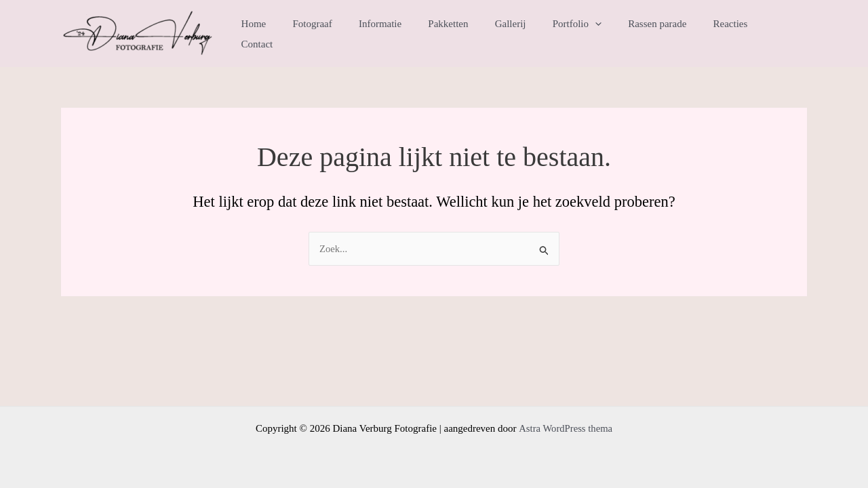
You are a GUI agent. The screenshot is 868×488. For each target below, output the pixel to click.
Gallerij (526, 34)
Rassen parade (660, 34)
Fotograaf (347, 34)
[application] (605, 34)
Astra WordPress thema (565, 428)
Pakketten (470, 34)
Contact (781, 34)
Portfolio (587, 34)
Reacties (728, 34)
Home (295, 34)
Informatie (409, 34)
